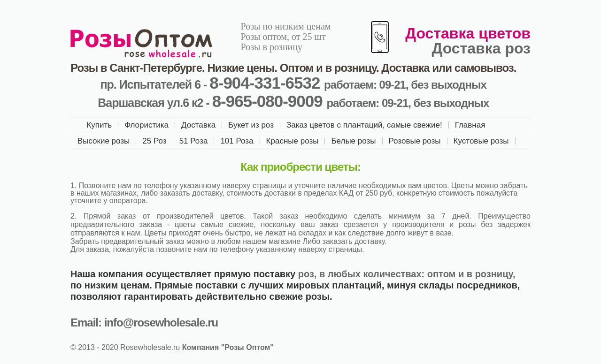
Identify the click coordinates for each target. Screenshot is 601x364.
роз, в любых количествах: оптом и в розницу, (407, 274)
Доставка (198, 125)
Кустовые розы (481, 141)
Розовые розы (415, 141)
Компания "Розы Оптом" (228, 347)
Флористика (146, 125)
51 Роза (194, 141)
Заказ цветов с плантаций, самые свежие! (364, 125)
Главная (470, 125)
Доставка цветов (468, 33)
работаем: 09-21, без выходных (405, 85)
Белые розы (353, 141)
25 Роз (154, 141)
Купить (99, 125)
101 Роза (237, 141)
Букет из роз (251, 125)
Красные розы (293, 141)
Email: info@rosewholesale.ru (144, 322)
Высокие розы (104, 141)
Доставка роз (481, 48)
